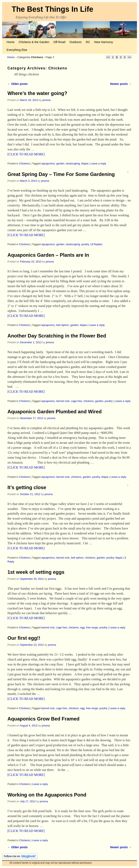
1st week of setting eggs (36, 572)
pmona (46, 100)
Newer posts (121, 84)
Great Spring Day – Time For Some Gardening (61, 174)
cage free (77, 401)
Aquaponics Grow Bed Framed (43, 719)
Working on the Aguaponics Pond (47, 795)
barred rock (63, 401)
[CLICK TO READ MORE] (26, 154)
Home (11, 42)
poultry (85, 244)
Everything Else (17, 50)
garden (60, 163)
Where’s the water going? (37, 93)
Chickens (25, 163)
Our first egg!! (24, 638)
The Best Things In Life (53, 9)
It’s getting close (27, 487)
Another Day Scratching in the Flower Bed (57, 336)
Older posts (18, 84)
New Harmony (103, 42)
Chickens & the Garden (34, 42)
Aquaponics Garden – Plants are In (48, 255)
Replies (97, 244)
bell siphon (62, 325)
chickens (89, 401)
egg (82, 627)
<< (108, 57)
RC (88, 42)
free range (92, 627)
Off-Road (59, 42)
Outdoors (75, 42)
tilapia (85, 163)
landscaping (73, 163)
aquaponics (48, 163)
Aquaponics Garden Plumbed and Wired (54, 412)
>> (129, 57)
